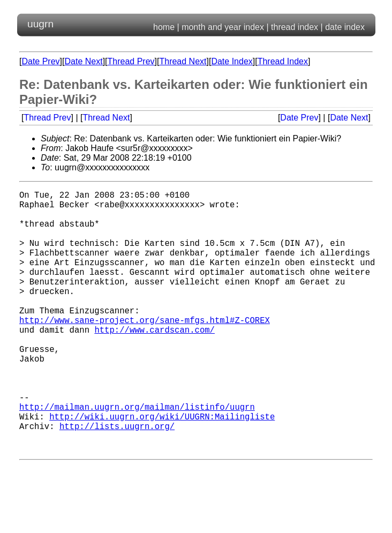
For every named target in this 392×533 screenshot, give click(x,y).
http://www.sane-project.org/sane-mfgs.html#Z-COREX (145, 350)
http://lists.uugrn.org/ (117, 479)
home (164, 27)
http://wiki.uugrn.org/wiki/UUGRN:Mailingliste (162, 468)
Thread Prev (131, 61)
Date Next (83, 61)
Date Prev (40, 61)
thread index (295, 27)
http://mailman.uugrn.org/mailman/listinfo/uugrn (137, 456)
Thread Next (183, 61)
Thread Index (283, 61)
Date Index (232, 61)
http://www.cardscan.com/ (154, 362)
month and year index (223, 27)
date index (345, 27)
